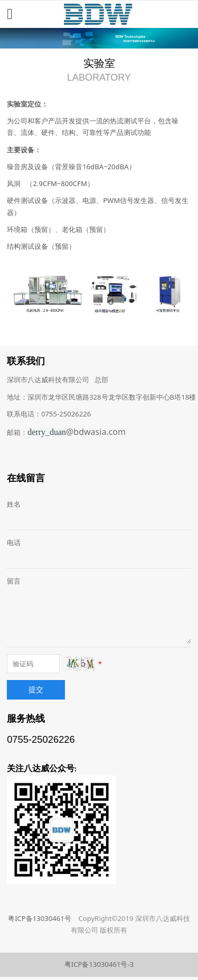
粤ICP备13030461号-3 (99, 964)
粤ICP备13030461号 (40, 918)
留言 (14, 581)
